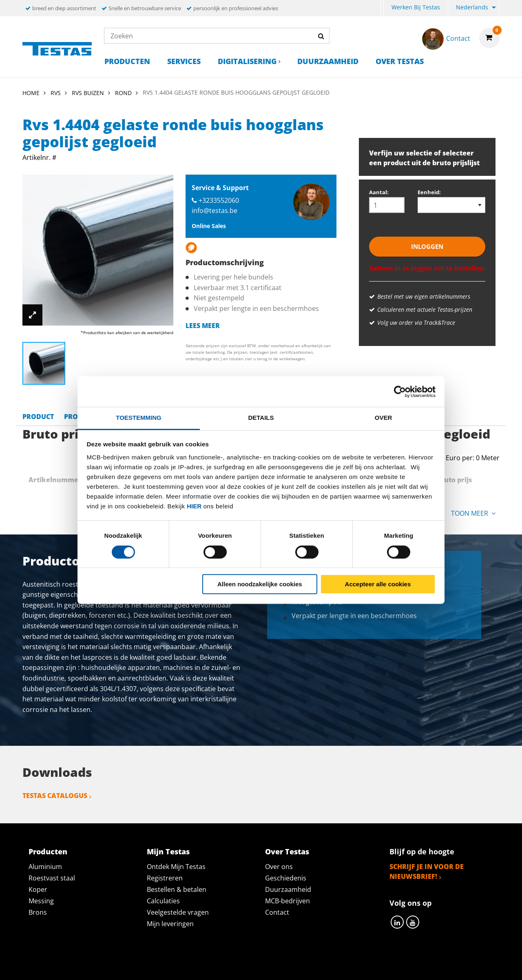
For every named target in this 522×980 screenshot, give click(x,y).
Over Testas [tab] (287, 851)
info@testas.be (215, 211)
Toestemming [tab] (138, 418)
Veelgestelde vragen (178, 912)
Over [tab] (384, 418)
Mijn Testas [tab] (168, 851)
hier (194, 506)
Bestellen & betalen (177, 889)
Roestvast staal (52, 878)
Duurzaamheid (328, 61)
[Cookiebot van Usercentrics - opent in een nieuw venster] (400, 392)
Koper (38, 889)
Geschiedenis (286, 878)
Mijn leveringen (170, 924)
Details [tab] (261, 418)
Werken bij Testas (416, 7)
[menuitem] (382, 8)
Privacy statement (152, 964)
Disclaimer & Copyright (402, 964)
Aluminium (45, 867)
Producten (127, 61)
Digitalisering (247, 61)
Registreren (165, 878)
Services (184, 61)
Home (31, 93)
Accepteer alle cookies (378, 584)
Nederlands (472, 7)
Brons (38, 912)
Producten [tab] (48, 851)
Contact (277, 912)
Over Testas (400, 61)
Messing (41, 901)
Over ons (279, 867)
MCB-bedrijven (288, 901)
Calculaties (163, 901)
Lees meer (203, 326)
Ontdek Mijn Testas (176, 867)
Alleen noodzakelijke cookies (260, 584)
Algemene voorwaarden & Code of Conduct (273, 964)
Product (38, 417)
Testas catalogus (55, 796)
